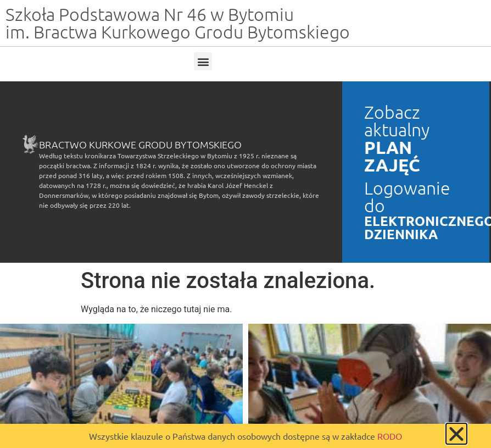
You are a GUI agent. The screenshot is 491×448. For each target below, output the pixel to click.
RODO (390, 436)
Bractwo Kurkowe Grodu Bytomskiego (140, 144)
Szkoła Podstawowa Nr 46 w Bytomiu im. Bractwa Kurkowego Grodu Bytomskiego (178, 23)
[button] (203, 61)
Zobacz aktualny (397, 121)
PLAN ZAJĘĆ (392, 156)
